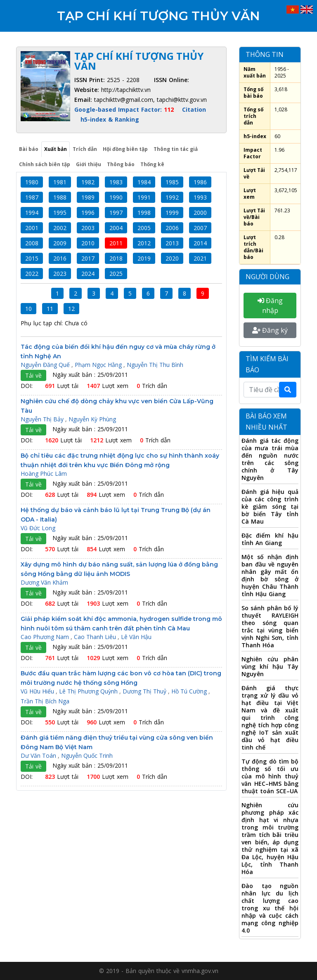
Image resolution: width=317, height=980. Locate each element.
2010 (88, 243)
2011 (116, 243)
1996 (88, 213)
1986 (200, 182)
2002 (60, 228)
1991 (144, 197)
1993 (200, 197)
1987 (32, 197)
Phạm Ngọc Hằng (99, 365)
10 (28, 309)
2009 (60, 243)
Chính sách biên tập (45, 164)
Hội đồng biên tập (125, 149)
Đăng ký (270, 330)
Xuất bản (56, 149)
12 (71, 309)
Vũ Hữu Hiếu (38, 691)
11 (50, 309)
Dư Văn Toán (39, 756)
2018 (116, 258)
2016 (60, 258)
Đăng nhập (270, 306)
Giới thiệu (89, 164)
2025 (116, 274)
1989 (88, 197)
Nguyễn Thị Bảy (43, 419)
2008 (32, 243)
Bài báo (29, 149)
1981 (60, 182)
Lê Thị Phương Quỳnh (89, 691)
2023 (60, 274)
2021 (200, 258)
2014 (200, 243)
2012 (144, 243)
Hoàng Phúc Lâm (44, 474)
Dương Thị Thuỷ (145, 691)
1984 (144, 182)
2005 (144, 228)
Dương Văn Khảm (44, 582)
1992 (172, 197)
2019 (144, 258)
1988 (60, 197)
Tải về (33, 375)
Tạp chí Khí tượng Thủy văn (158, 16)
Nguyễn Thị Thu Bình (155, 365)
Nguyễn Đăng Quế (46, 365)
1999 (172, 213)
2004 (116, 228)
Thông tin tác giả (176, 149)
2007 (200, 228)
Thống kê (152, 164)
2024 (88, 274)
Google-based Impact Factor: (125, 109)
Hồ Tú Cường (190, 691)
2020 (172, 258)
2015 (32, 258)
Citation (194, 109)
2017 (88, 258)
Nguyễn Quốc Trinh (87, 756)
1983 (116, 182)
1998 (144, 213)
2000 (200, 213)
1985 (172, 182)
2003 (88, 228)
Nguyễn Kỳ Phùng (92, 419)
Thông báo (121, 164)
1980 (32, 182)
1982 (88, 182)
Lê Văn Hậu (136, 637)
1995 (60, 213)
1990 (116, 197)
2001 (32, 228)
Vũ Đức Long (38, 528)
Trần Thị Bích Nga (45, 701)
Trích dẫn (85, 149)
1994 (32, 213)
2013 (172, 243)
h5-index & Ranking (110, 119)
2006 (172, 228)
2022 (32, 274)
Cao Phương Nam (46, 637)
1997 (116, 213)
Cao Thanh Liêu (96, 637)
